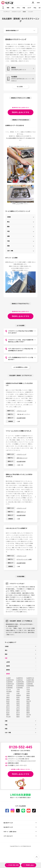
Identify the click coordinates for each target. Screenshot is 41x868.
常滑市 (18, 697)
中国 (8, 241)
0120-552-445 (13, 865)
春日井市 (29, 701)
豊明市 (28, 713)
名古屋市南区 (9, 682)
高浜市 (28, 717)
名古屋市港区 (9, 686)
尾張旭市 (18, 695)
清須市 (28, 705)
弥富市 (8, 699)
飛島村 (18, 717)
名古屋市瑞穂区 (30, 686)
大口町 (28, 691)
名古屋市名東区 (20, 682)
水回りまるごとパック (22, 458)
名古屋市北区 (20, 680)
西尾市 (28, 711)
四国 (8, 246)
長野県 (8, 666)
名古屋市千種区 (30, 680)
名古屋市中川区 (30, 678)
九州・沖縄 (10, 251)
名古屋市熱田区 (20, 686)
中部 (8, 231)
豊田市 (18, 715)
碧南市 (28, 709)
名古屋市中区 (20, 678)
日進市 (18, 701)
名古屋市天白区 (30, 682)
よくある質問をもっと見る (21, 367)
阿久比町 (8, 717)
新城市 (8, 701)
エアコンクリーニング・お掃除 (24, 559)
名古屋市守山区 (10, 684)
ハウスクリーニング (16, 12)
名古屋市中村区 (10, 680)
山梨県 (8, 662)
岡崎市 (28, 695)
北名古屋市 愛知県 (21, 418)
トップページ (7, 12)
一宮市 (18, 690)
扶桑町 (28, 699)
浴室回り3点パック (21, 512)
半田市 (18, 691)
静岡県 (8, 670)
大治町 (18, 693)
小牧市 (8, 695)
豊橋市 (8, 715)
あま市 (28, 688)
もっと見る (20, 87)
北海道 (9, 217)
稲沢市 (8, 711)
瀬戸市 (8, 707)
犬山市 (18, 707)
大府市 (8, 693)
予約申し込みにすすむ (21, 112)
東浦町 (8, 703)
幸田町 (28, 697)
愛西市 (18, 699)
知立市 (18, 709)
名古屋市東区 (30, 684)
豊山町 (8, 713)
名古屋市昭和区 (20, 684)
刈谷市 (28, 690)
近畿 (8, 236)
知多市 (8, 709)
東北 (8, 222)
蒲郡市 (18, 711)
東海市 (18, 703)
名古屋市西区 (20, 688)
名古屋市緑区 (9, 688)
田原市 (28, 707)
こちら (18, 204)
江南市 (8, 705)
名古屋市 (8, 678)
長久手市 (29, 715)
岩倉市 (8, 697)
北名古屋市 (9, 691)
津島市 (18, 705)
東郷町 (28, 703)
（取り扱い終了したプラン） (24, 414)
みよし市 (8, 690)
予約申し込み (30, 865)
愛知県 (24, 12)
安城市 (28, 693)
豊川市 (18, 713)
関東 (8, 227)
